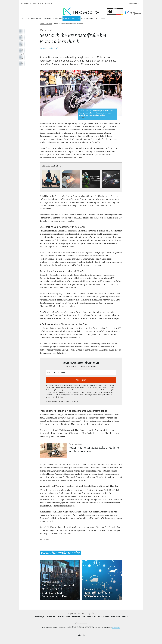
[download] (22, 58)
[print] (22, 54)
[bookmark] (58, 48)
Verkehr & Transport (71, 18)
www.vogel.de (116, 628)
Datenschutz (52, 617)
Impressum (76, 617)
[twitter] (22, 36)
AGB (84, 617)
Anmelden (133, 4)
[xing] (22, 41)
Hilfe (100, 617)
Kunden (106, 617)
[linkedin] (22, 45)
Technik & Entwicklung (53, 18)
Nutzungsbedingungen (56, 390)
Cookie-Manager (39, 617)
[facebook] (22, 32)
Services (104, 18)
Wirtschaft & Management (32, 18)
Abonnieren (81, 380)
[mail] (22, 49)
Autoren (125, 617)
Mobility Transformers (90, 18)
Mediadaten (92, 617)
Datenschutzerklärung (104, 390)
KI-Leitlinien (116, 617)
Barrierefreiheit (64, 617)
